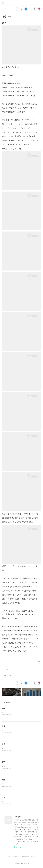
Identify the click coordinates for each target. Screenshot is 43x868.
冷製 (4, 744)
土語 (4, 798)
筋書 (4, 708)
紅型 (4, 726)
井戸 (4, 762)
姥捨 (4, 780)
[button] (3, 3)
